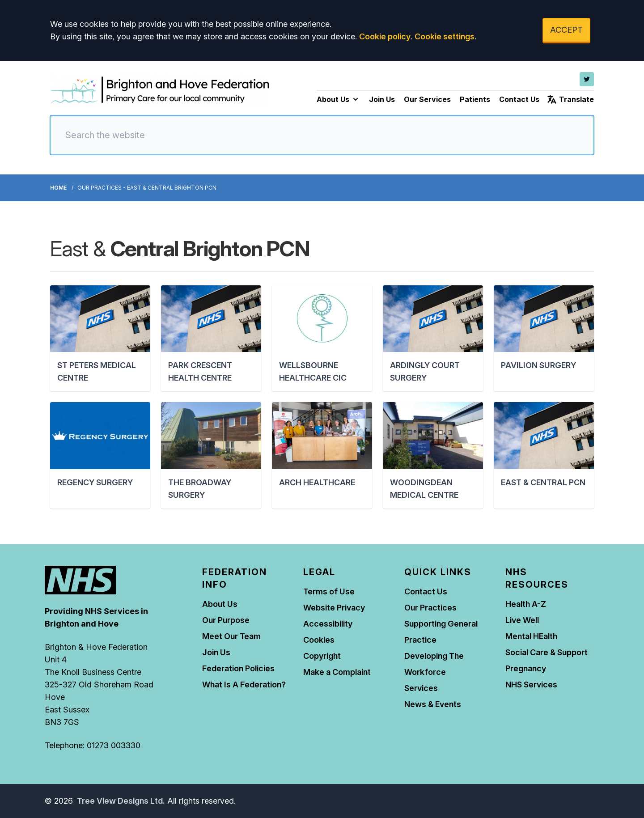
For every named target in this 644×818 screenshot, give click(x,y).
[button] (100, 338)
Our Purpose (226, 620)
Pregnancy (526, 668)
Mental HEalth (531, 636)
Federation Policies (238, 668)
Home (58, 188)
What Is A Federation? (244, 684)
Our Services (427, 99)
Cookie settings (445, 36)
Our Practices (430, 608)
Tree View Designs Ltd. (121, 801)
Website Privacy (334, 608)
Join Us (382, 99)
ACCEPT (566, 30)
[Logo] (160, 90)
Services (421, 688)
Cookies (319, 640)
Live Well (522, 620)
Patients (475, 99)
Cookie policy (385, 36)
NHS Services (531, 684)
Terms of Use (329, 591)
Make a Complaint (337, 672)
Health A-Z (526, 604)
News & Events (433, 704)
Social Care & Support (547, 652)
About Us (338, 99)
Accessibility (328, 624)
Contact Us (519, 99)
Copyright (322, 656)
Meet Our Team (231, 636)
